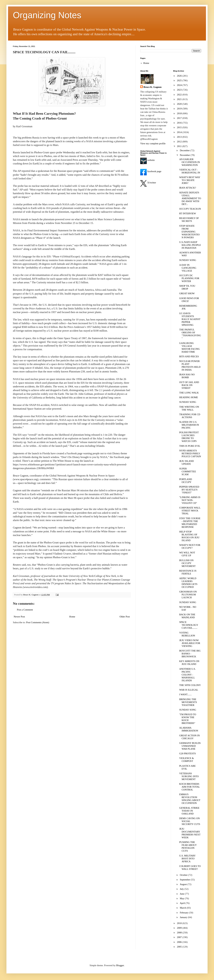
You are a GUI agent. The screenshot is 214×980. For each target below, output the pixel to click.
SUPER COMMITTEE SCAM (188, 472)
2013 (180, 137)
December (185, 150)
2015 (180, 127)
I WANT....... (185, 694)
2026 (180, 76)
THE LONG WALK (189, 393)
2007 (180, 937)
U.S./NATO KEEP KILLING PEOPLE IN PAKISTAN (190, 245)
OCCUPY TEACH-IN (190, 209)
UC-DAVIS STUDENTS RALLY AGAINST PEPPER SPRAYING (190, 319)
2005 (180, 947)
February (185, 913)
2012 (180, 142)
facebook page (151, 171)
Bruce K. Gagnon (152, 87)
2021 (180, 99)
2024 (180, 85)
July (182, 889)
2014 (180, 132)
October (184, 875)
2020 (180, 104)
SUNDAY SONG (188, 260)
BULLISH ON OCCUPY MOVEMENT (187, 563)
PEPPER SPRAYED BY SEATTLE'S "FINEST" (189, 490)
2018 (180, 113)
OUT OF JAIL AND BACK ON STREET (189, 385)
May (182, 898)
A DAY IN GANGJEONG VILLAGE (188, 268)
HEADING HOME (189, 397)
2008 (180, 933)
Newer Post (19, 617)
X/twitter (148, 183)
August (184, 884)
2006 (180, 942)
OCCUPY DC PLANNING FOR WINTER (189, 278)
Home (72, 617)
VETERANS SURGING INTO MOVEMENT (189, 776)
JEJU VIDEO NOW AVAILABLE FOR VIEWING (190, 643)
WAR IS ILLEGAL (189, 690)
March (183, 908)
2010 (180, 923)
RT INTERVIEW (188, 213)
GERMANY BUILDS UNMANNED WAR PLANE (190, 746)
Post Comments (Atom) (38, 622)
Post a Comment (25, 610)
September (185, 880)
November (185, 155)
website (147, 160)
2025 (180, 80)
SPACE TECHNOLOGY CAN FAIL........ (189, 625)
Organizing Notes (47, 15)
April (183, 903)
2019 (180, 109)
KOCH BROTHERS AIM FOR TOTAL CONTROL (190, 787)
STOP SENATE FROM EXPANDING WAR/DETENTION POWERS (189, 232)
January (184, 917)
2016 (180, 123)
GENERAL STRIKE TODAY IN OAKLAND (189, 811)
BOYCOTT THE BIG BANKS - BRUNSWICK (190, 654)
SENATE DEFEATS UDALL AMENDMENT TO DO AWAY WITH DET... (190, 198)
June (182, 894)
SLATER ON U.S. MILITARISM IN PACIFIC (189, 425)
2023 (180, 90)
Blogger (120, 965)
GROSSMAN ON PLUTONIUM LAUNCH (188, 595)
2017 (180, 118)
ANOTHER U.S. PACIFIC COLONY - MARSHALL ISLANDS (187, 675)
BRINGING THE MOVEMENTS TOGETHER (188, 702)
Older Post (125, 617)
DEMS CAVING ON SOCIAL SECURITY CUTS (190, 821)
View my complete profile (153, 143)
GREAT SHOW (187, 293)
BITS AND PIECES (189, 356)
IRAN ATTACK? (188, 188)
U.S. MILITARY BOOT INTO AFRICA (187, 859)
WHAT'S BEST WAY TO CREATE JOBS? (190, 180)
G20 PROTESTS (188, 753)
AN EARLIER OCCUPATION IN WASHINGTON (190, 162)
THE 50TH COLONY (190, 685)
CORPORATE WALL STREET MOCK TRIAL (190, 511)
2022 (180, 95)
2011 (180, 146)
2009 (180, 928)
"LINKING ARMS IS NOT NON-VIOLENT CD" (190, 500)
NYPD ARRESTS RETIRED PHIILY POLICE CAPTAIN (190, 453)
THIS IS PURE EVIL (190, 446)
